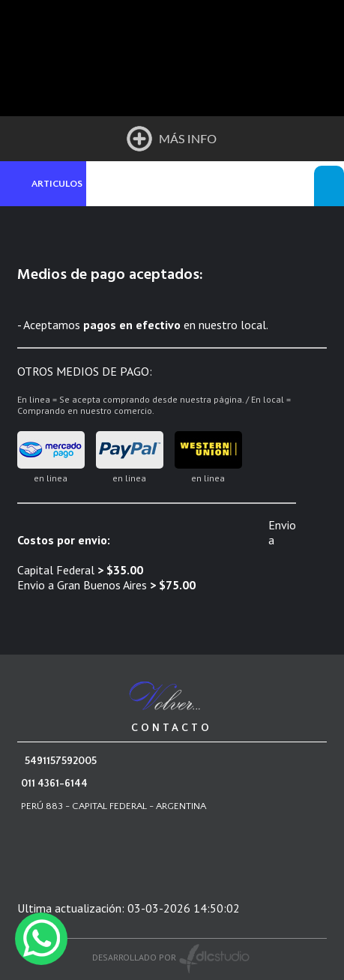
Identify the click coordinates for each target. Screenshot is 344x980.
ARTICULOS (57, 184)
